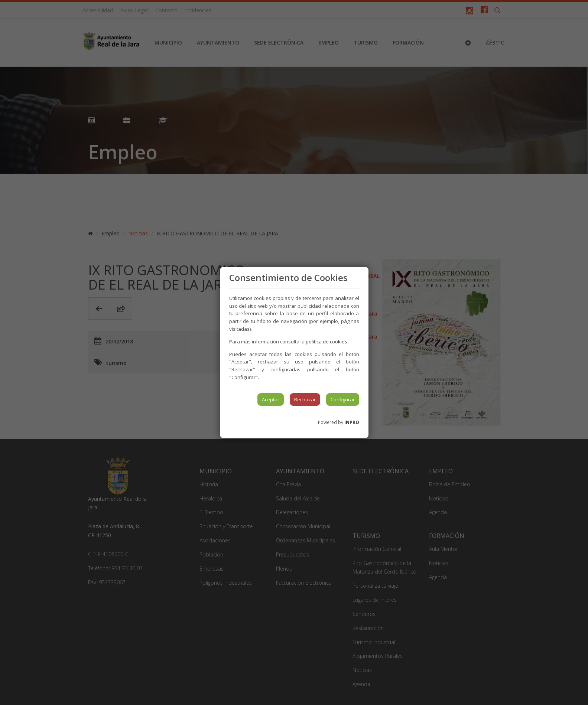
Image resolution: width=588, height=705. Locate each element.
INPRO (352, 422)
